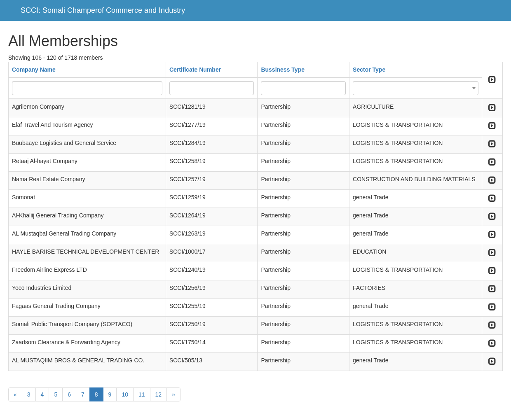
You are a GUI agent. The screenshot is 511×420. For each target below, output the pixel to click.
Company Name (34, 70)
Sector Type (369, 70)
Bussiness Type (283, 70)
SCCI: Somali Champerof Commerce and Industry (103, 10)
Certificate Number (195, 70)
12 (159, 394)
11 (142, 394)
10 (125, 394)
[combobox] (416, 88)
